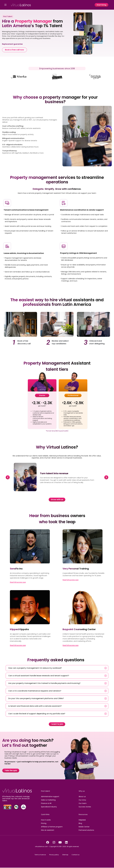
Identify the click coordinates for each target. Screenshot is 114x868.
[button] (8, 478)
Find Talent (8, 16)
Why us (82, 791)
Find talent (46, 791)
